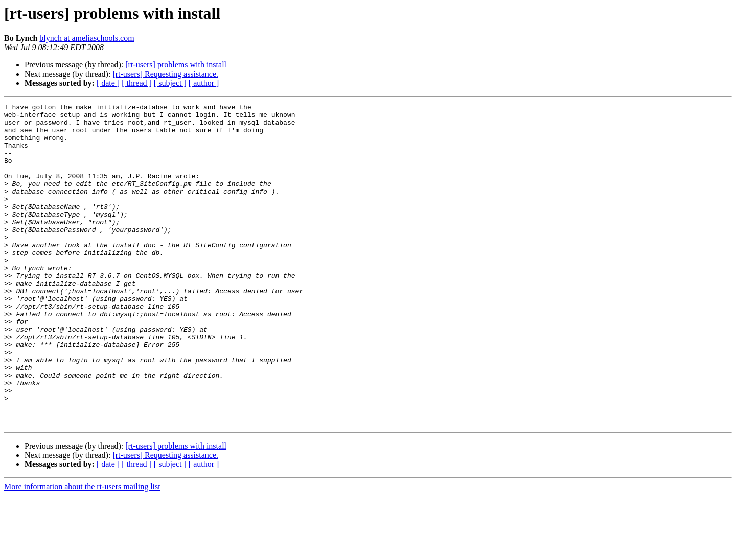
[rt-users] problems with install (176, 65)
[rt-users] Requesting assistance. (165, 74)
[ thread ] (137, 83)
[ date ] (108, 83)
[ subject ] (170, 83)
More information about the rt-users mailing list (82, 551)
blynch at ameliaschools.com (87, 38)
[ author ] (204, 83)
